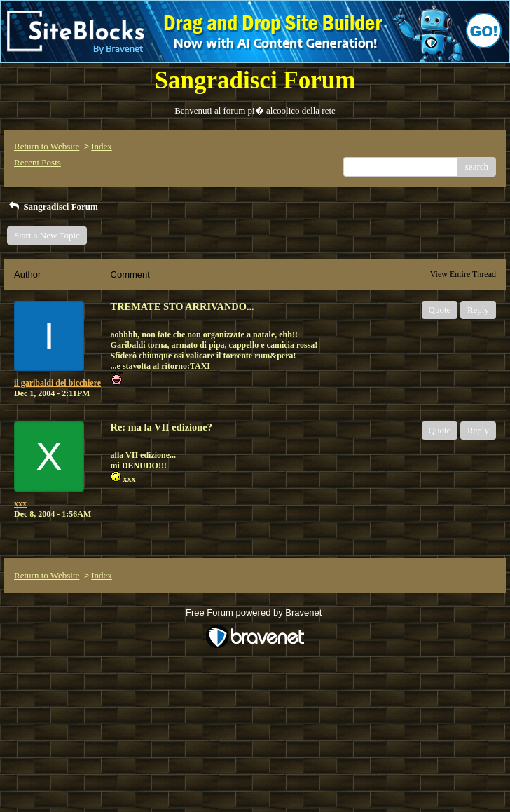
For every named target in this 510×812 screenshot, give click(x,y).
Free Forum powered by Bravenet (255, 613)
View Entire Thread (463, 274)
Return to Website (47, 146)
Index (102, 146)
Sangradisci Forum (53, 207)
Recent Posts (37, 162)
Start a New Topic (47, 235)
